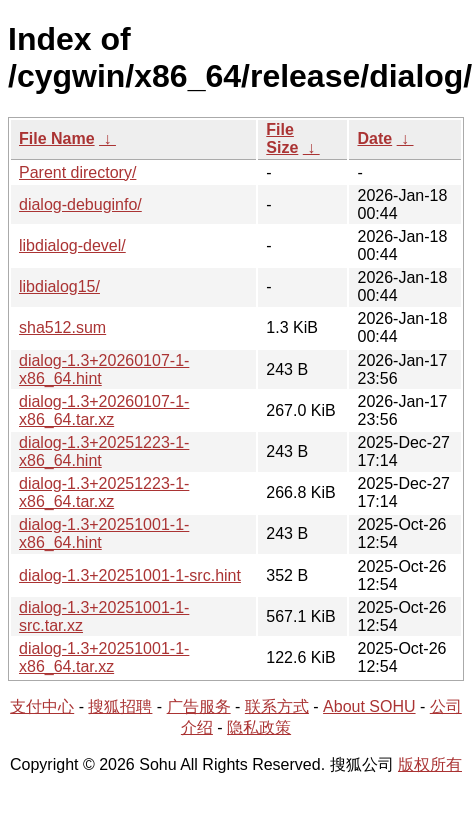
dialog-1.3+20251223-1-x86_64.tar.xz (104, 492)
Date (374, 138)
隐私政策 (259, 727)
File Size (282, 138)
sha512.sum (62, 327)
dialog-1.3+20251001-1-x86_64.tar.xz (104, 657)
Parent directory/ (77, 172)
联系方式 (277, 706)
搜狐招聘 (120, 706)
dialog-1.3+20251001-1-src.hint (130, 575)
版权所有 (430, 764)
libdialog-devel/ (72, 245)
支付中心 (42, 706)
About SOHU (369, 706)
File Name (57, 138)
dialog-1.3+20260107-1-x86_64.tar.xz (104, 410)
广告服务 (199, 706)
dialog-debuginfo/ (80, 204)
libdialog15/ (59, 286)
